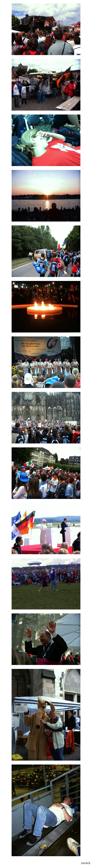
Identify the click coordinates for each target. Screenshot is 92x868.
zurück (86, 863)
